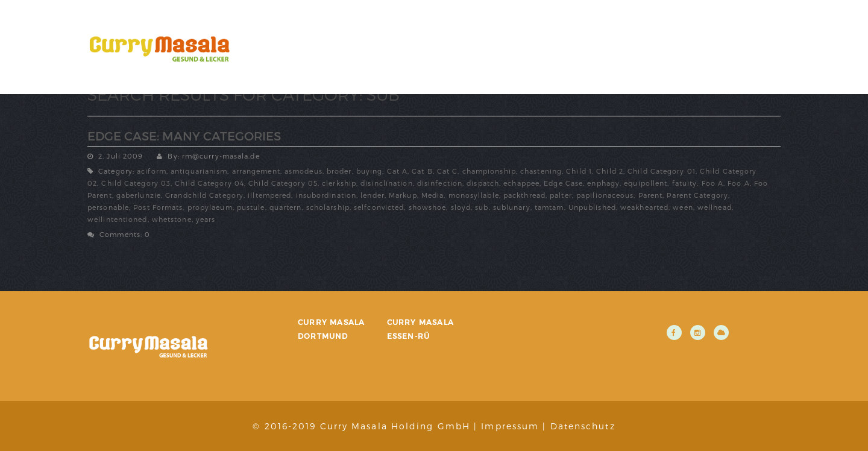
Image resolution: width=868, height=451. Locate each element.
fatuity (685, 183)
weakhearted (644, 207)
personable (108, 207)
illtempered (269, 195)
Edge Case (563, 183)
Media (433, 195)
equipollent (646, 183)
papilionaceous (605, 195)
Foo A (713, 183)
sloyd (461, 207)
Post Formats (158, 207)
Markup (403, 195)
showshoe (428, 207)
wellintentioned (118, 219)
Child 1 (579, 171)
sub (482, 207)
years (206, 219)
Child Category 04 (209, 183)
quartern (286, 207)
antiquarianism (199, 171)
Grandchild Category (204, 195)
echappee (521, 183)
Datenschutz (583, 426)
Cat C (448, 171)
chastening (541, 171)
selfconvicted (379, 207)
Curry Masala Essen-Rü (420, 329)
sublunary (512, 207)
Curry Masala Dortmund (331, 329)
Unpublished (592, 207)
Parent (651, 195)
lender (373, 195)
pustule (251, 207)
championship (489, 171)
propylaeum (210, 207)
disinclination (386, 183)
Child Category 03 (136, 183)
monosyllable (474, 195)
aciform (152, 171)
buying (370, 171)
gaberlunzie (139, 195)
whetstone (172, 219)
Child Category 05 (283, 183)
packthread (524, 195)
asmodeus (303, 171)
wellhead (715, 207)
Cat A (398, 171)
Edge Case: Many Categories (184, 136)
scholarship (328, 207)
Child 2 (610, 171)
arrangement (256, 171)
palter (561, 195)
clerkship (339, 183)
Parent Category (697, 195)
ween (683, 207)
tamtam (549, 207)
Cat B (422, 171)
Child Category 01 (662, 171)
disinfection (440, 183)
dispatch (483, 183)
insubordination (326, 195)
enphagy (603, 183)
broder (339, 171)
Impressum (510, 426)
